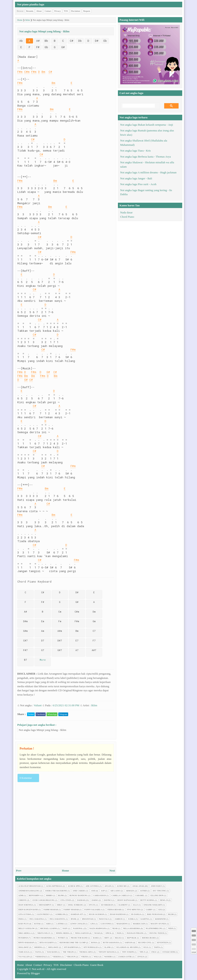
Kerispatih (160, 919)
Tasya (38, 952)
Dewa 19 (164, 900)
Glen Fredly (43, 914)
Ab (21, 41)
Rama (96, 938)
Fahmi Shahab (51, 910)
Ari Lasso (115, 891)
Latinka (61, 924)
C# (72, 41)
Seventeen (162, 943)
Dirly (60, 905)
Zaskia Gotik (125, 957)
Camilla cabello (120, 895)
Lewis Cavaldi (78, 924)
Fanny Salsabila (93, 910)
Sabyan (128, 943)
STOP (194, 952)
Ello (136, 905)
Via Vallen (24, 957)
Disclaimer (76, 11)
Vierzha (57, 957)
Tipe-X (142, 952)
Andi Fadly (156, 886)
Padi (119, 933)
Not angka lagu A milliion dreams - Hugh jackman (148, 172)
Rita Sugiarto (47, 943)
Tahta (157, 947)
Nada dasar (126, 212)
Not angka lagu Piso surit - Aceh (138, 184)
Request (87, 11)
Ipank (74, 919)
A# (38, 41)
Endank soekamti (153, 905)
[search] (139, 106)
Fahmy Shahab (71, 910)
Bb (46, 41)
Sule (146, 947)
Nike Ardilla (25, 933)
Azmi (21, 895)
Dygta (92, 905)
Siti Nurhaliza (91, 947)
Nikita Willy (44, 933)
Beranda (30, 11)
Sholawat (53, 947)
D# (97, 41)
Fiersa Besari (114, 910)
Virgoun (71, 957)
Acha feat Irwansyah (29, 886)
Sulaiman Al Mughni (127, 947)
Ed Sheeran (107, 905)
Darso (95, 900)
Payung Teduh (157, 933)
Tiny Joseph (128, 952)
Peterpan (23, 938)
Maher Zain (139, 924)
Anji (93, 891)
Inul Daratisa (37, 919)
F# (38, 47)
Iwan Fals (104, 919)
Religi (118, 938)
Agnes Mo (122, 886)
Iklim (94, 705)
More (43, 660)
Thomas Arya (86, 952)
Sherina (38, 947)
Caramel (140, 895)
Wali (96, 957)
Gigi (160, 910)
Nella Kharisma (132, 928)
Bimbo (49, 895)
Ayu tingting (159, 891)
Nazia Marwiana (98, 928)
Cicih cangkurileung (43, 900)
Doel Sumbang (76, 905)
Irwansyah (88, 919)
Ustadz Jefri (169, 952)
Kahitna (145, 919)
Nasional (78, 928)
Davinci (108, 900)
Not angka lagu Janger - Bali (136, 178)
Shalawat (24, 947)
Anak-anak (138, 886)
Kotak (37, 924)
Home (65, 871)
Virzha (85, 957)
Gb (46, 47)
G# (63, 47)
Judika (132, 919)
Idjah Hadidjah (118, 914)
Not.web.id (38, 969)
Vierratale (41, 957)
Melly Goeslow (27, 928)
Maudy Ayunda (159, 924)
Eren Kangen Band (28, 910)
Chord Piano (127, 217)
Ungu (154, 952)
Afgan (108, 886)
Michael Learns (49, 928)
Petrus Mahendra (43, 938)
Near (115, 928)
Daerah (81, 900)
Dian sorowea (26, 905)
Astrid (144, 891)
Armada (130, 891)
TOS (66, 11)
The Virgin (68, 952)
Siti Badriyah (71, 947)
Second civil (144, 943)
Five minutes (134, 910)
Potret (62, 938)
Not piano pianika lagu (31, 4)
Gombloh (60, 914)
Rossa (94, 943)
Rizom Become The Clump (72, 943)
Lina (93, 924)
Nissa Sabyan (82, 933)
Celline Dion (157, 895)
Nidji (171, 928)
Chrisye (23, 900)
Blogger (36, 973)
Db (80, 41)
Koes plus (24, 924)
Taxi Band (52, 952)
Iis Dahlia (136, 914)
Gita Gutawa (25, 914)
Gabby (149, 910)
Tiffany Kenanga (107, 952)
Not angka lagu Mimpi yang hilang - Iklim (43, 730)
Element (123, 905)
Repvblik (132, 938)
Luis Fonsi (106, 924)
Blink (61, 895)
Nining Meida (63, 933)
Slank (108, 947)
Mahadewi (122, 924)
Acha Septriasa (54, 886)
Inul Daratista (57, 919)
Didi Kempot (45, 905)
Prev (19, 871)
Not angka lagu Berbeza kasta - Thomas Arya (146, 157)
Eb (105, 41)
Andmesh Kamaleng (29, 891)
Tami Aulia (24, 952)
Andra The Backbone (56, 891)
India (21, 919)
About (39, 11)
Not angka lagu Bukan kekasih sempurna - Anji (147, 125)
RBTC (107, 938)
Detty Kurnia (147, 900)
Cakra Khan (100, 895)
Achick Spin (74, 886)
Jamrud (118, 919)
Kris (49, 924)
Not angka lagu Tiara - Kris (136, 151)
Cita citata (66, 900)
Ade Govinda (92, 886)
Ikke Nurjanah (155, 914)
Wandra (108, 957)
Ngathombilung (154, 928)
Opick (108, 933)
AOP (103, 891)
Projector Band (79, 938)
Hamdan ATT (77, 914)
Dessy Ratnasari (126, 900)
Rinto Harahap (26, 943)
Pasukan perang (135, 933)
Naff (65, 928)
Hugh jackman (96, 914)
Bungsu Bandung (78, 895)
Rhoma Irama (149, 938)
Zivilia (141, 957)
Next (112, 871)
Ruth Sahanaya (111, 943)
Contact (48, 11)
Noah (97, 933)
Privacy (58, 11)
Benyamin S (35, 895)
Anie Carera (79, 891)
